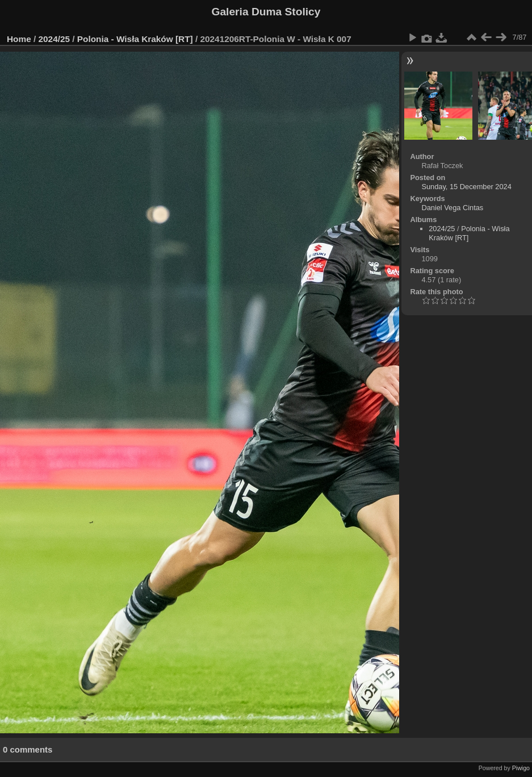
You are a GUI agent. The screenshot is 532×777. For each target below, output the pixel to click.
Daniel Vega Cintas (452, 208)
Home (19, 39)
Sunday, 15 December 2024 (466, 187)
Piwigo (521, 768)
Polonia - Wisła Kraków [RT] (135, 39)
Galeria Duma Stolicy (266, 12)
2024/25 (55, 39)
